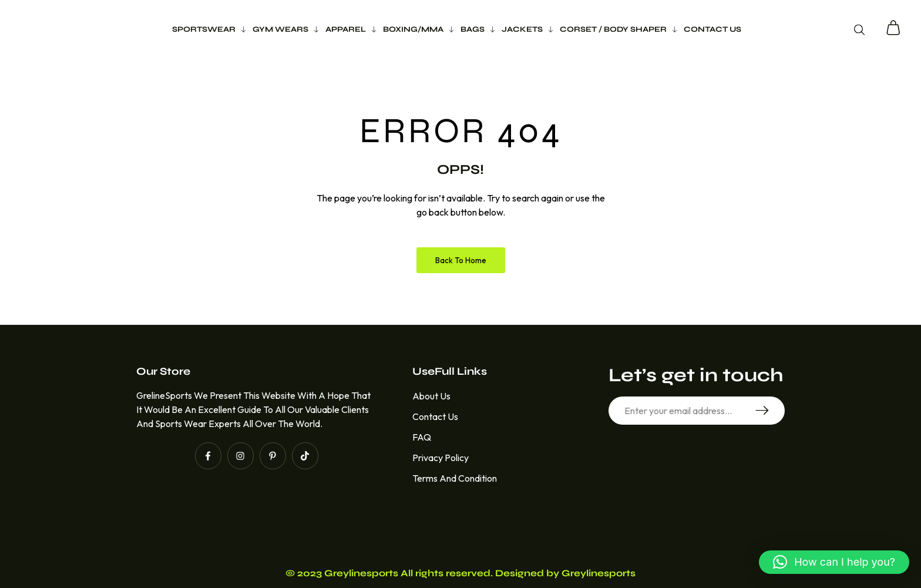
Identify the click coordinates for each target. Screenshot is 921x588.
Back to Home (461, 260)
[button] (834, 562)
